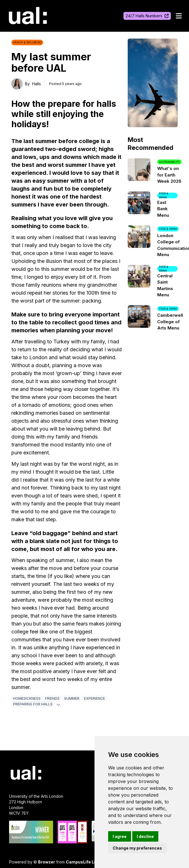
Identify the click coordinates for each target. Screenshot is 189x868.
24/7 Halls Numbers (147, 16)
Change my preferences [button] (137, 848)
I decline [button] (145, 836)
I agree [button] (120, 836)
